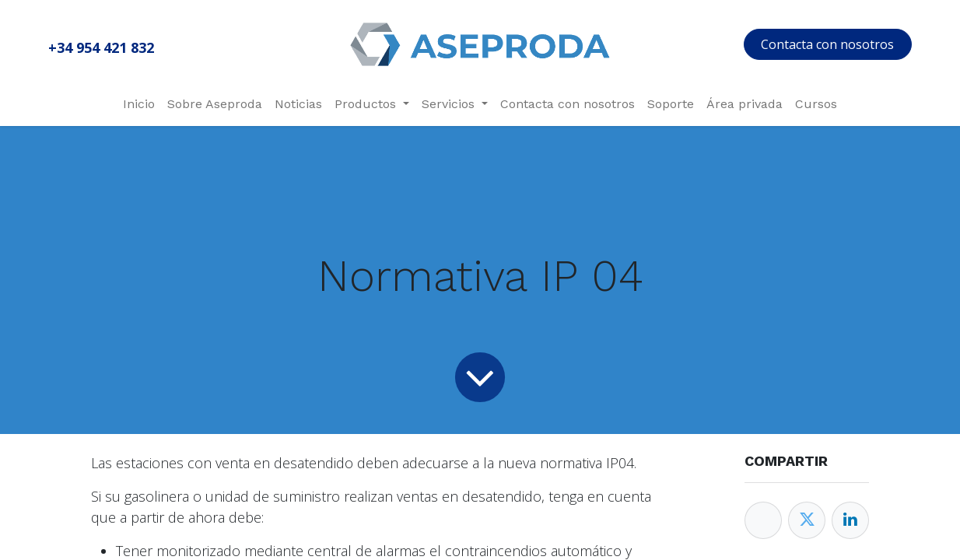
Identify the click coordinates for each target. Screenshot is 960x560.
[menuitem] (139, 104)
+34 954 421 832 (101, 47)
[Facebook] (763, 520)
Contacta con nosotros (827, 44)
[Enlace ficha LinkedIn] (850, 520)
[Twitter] (807, 520)
